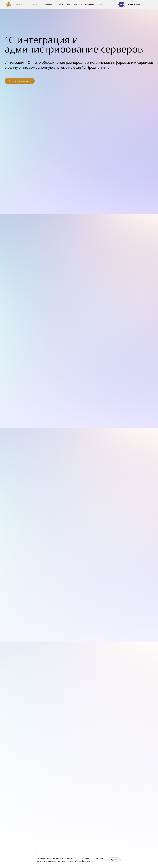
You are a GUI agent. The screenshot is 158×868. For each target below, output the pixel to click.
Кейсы (60, 4)
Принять (115, 860)
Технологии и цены (74, 4)
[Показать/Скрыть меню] (150, 4)
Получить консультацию (20, 81)
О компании (48, 4)
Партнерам (90, 4)
